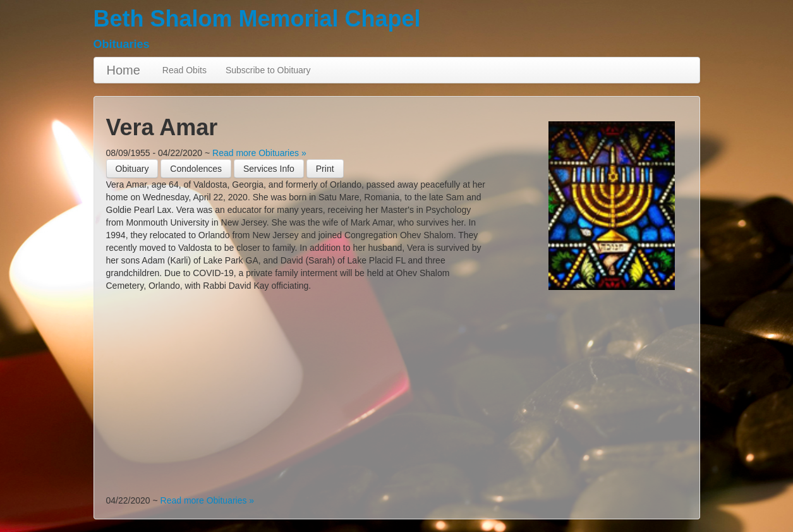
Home (124, 70)
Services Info (269, 169)
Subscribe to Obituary (268, 70)
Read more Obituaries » (259, 153)
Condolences (196, 169)
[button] (325, 169)
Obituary (132, 169)
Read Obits (185, 70)
